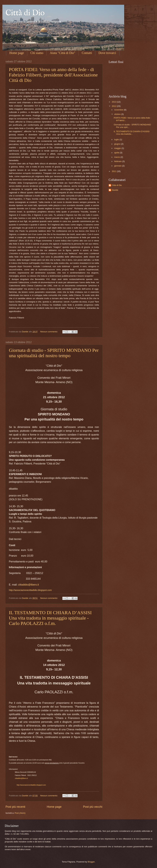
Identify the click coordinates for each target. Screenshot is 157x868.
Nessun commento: (49, 332)
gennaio (118, 166)
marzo (117, 157)
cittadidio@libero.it (28, 585)
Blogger (91, 862)
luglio (117, 139)
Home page (17, 53)
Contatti (87, 53)
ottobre (118, 114)
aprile (117, 153)
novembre (119, 110)
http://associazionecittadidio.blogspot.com (30, 590)
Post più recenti (15, 807)
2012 (114, 106)
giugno (118, 144)
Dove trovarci (107, 53)
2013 (114, 102)
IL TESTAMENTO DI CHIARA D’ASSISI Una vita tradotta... (132, 133)
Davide (115, 190)
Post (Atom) (20, 813)
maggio (118, 148)
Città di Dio (25, 13)
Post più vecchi (93, 807)
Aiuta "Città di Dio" (62, 53)
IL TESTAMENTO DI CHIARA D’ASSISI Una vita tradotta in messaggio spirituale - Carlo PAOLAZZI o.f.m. (50, 618)
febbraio (118, 161)
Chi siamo (37, 53)
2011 (114, 171)
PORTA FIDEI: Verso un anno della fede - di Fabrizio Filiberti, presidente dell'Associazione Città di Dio (53, 75)
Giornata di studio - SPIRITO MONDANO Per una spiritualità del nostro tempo (54, 353)
